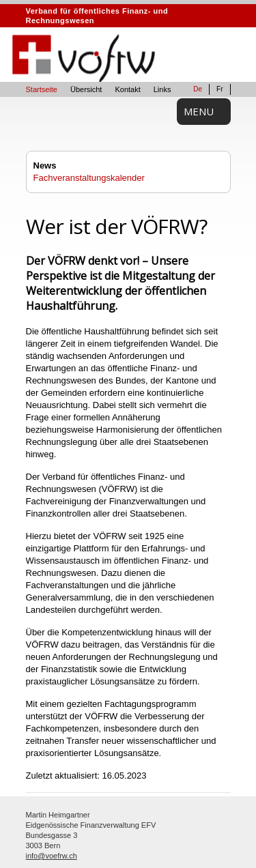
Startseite (42, 89)
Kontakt (127, 89)
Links (162, 89)
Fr (219, 89)
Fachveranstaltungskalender (89, 178)
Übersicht (86, 89)
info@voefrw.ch (52, 856)
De (198, 89)
